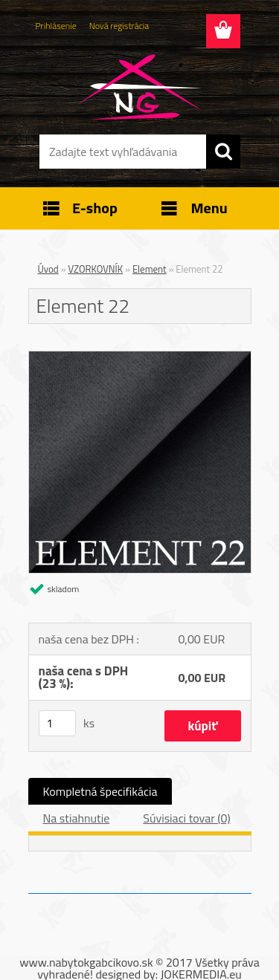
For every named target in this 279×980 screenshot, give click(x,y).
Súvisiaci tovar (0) (186, 818)
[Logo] (139, 87)
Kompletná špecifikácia (100, 791)
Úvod (48, 269)
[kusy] (57, 723)
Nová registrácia (119, 26)
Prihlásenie (56, 26)
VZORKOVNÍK (96, 269)
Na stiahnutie (77, 818)
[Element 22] (140, 357)
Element (150, 269)
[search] (223, 152)
